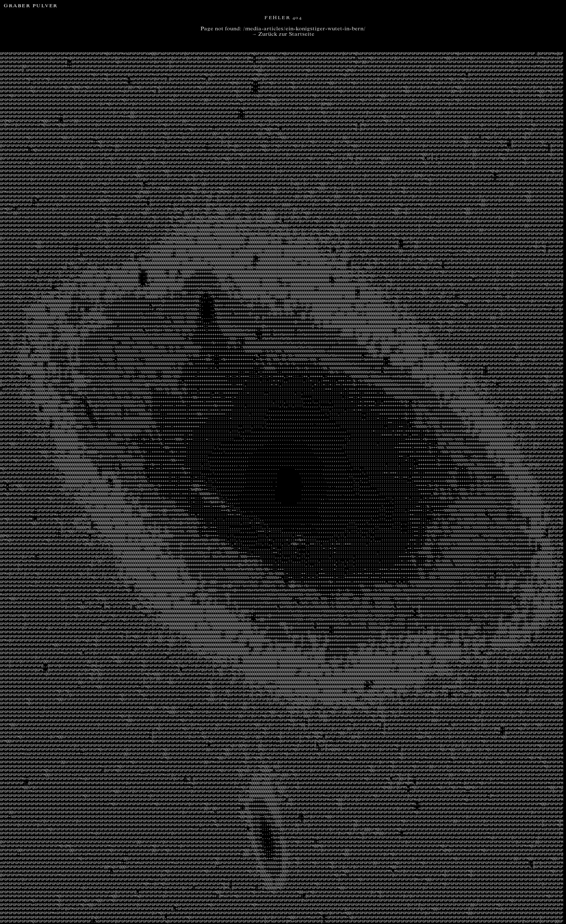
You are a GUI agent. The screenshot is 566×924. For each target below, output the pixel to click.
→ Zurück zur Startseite (283, 34)
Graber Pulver (31, 6)
